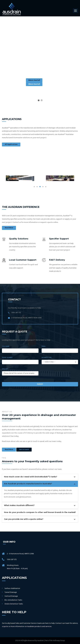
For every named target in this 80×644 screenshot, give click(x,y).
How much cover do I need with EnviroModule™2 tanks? (31, 477)
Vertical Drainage (11, 596)
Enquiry (5, 369)
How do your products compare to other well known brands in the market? (40, 512)
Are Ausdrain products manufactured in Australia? (28, 484)
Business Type (47, 358)
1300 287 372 (16, 313)
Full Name (6, 346)
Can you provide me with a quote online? (24, 519)
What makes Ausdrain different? (19, 505)
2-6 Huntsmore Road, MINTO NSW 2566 (26, 318)
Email (44, 346)
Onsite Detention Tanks (14, 604)
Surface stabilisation (12, 589)
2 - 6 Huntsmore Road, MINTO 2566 (20, 554)
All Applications (11, 144)
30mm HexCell (34, 84)
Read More (9, 228)
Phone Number (7, 358)
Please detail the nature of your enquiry (20, 373)
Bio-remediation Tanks (13, 600)
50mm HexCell (34, 80)
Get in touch (24, 450)
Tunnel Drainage (11, 592)
